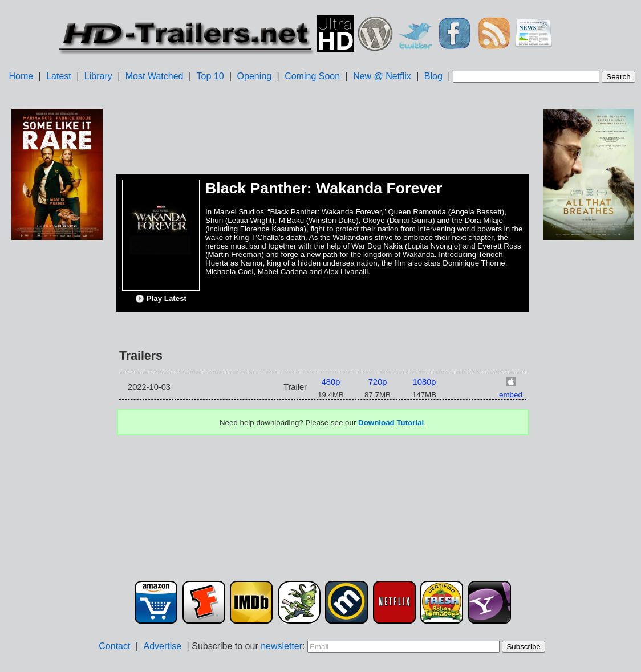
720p (378, 382)
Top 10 (210, 76)
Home (21, 76)
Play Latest (161, 299)
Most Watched (155, 76)
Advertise (162, 646)
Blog (433, 76)
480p (331, 382)
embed (511, 395)
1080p (425, 382)
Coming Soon (312, 76)
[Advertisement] (57, 422)
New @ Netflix (382, 76)
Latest (59, 76)
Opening (255, 76)
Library (98, 76)
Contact (114, 646)
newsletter (281, 646)
